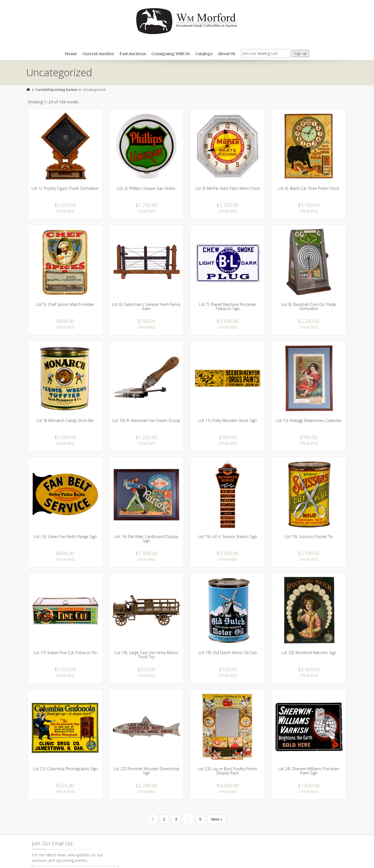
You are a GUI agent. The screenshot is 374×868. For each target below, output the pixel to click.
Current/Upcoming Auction (57, 90)
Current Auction (98, 54)
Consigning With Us (171, 54)
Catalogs (204, 54)
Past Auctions (133, 54)
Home (71, 54)
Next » (217, 819)
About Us (227, 54)
